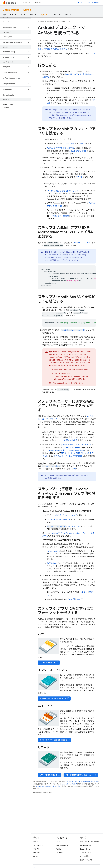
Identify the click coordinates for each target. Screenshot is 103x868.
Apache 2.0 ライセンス (69, 784)
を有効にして (62, 191)
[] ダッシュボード (75, 445)
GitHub (36, 856)
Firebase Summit (63, 845)
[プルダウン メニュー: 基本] (16, 15)
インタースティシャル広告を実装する (53, 699)
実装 (78, 599)
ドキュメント (65, 383)
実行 (36, 3)
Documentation (11, 10)
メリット (91, 54)
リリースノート (85, 853)
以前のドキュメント (87, 860)
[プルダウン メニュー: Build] (30, 3)
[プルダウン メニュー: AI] (25, 15)
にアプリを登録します (59, 148)
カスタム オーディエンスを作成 (67, 456)
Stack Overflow (85, 845)
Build (25, 3)
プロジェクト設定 (59, 216)
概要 (4, 15)
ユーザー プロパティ (51, 419)
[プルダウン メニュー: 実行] (41, 3)
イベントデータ (63, 526)
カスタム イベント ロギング (66, 515)
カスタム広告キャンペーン (58, 520)
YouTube (60, 853)
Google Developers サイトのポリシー (49, 786)
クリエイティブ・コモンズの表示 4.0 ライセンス (82, 782)
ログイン (68, 144)
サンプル (69, 15)
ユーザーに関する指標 (66, 440)
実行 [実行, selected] (43, 15)
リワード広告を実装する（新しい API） (79, 775)
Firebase (41, 21)
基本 (12, 15)
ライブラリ (37, 853)
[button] (13, 22)
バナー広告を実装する (48, 663)
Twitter (59, 849)
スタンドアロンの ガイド (51, 49)
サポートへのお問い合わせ (89, 842)
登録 (82, 144)
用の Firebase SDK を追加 (66, 450)
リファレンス (57, 15)
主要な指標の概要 (72, 448)
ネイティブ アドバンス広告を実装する (53, 740)
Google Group (85, 849)
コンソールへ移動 (92, 3)
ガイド (36, 842)
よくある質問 (85, 856)
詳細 (74, 469)
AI (21, 15)
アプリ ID (76, 151)
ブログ (80, 3)
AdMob (27, 10)
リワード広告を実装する (48, 775)
